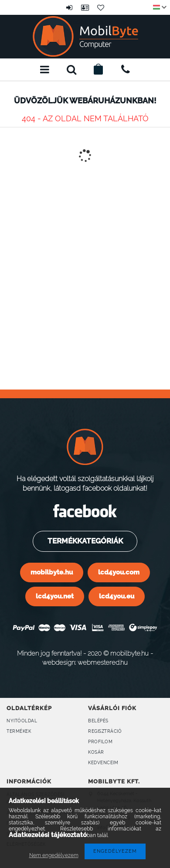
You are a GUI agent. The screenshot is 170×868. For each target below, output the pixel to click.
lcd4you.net (55, 596)
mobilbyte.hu (52, 572)
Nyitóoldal (22, 721)
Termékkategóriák (84, 541)
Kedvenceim (103, 763)
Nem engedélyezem (54, 855)
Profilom (100, 742)
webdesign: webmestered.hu (85, 662)
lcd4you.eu (117, 596)
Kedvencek (101, 7)
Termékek (19, 731)
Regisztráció (105, 731)
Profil (85, 7)
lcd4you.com (119, 572)
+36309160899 (126, 69)
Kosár (96, 752)
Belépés (69, 7)
